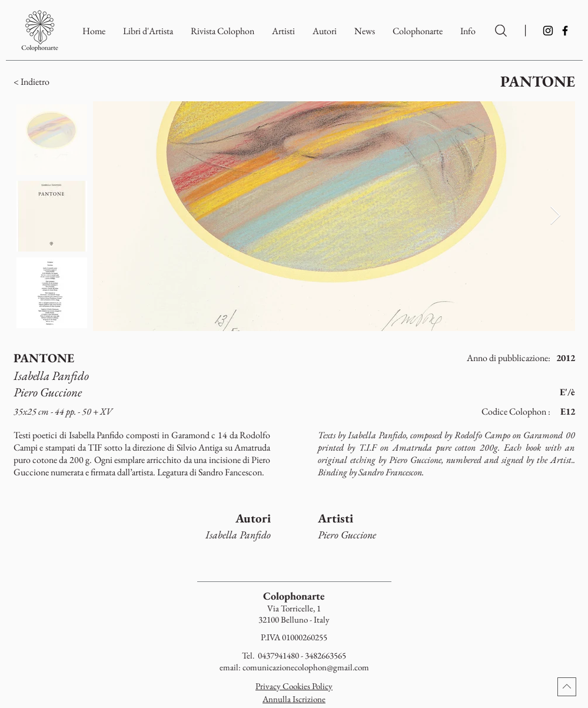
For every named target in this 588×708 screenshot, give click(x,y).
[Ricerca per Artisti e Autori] (501, 31)
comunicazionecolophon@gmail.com (306, 667)
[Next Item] (556, 216)
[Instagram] (548, 31)
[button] (418, 31)
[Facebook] (565, 31)
